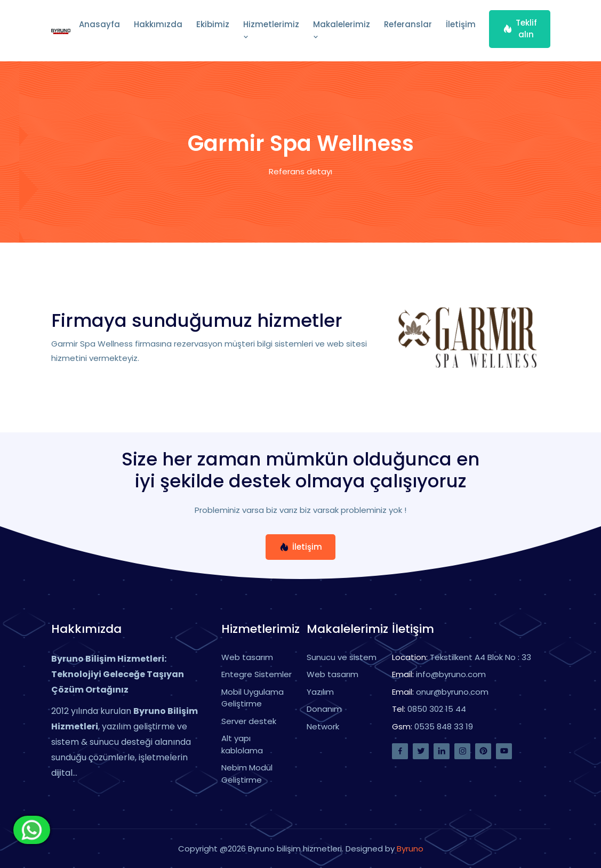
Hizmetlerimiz (271, 30)
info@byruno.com (451, 674)
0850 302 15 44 (437, 709)
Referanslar (408, 24)
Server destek (249, 721)
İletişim (461, 24)
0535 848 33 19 (444, 726)
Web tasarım (247, 657)
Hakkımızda (158, 24)
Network (323, 726)
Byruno (410, 849)
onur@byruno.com (452, 692)
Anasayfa (99, 24)
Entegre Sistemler (257, 674)
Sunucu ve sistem (342, 657)
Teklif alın (520, 29)
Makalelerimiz (342, 30)
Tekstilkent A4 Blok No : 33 (480, 657)
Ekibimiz (213, 24)
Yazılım (320, 692)
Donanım (324, 709)
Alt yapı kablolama (242, 744)
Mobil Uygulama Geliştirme (253, 698)
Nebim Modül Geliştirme (247, 774)
